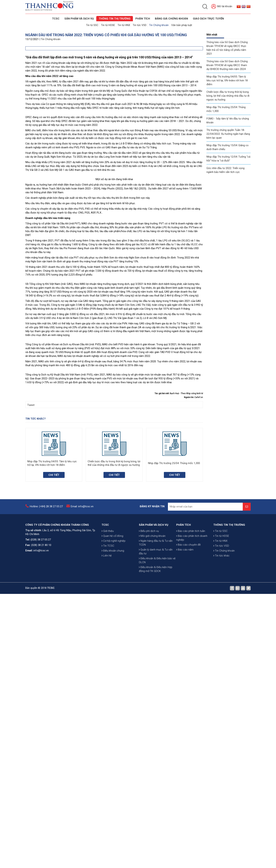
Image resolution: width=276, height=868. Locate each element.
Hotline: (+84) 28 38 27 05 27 (46, 786)
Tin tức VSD (140, 25)
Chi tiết (54, 749)
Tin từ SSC (93, 25)
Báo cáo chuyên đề (188, 847)
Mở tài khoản (222, 7)
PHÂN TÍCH (184, 827)
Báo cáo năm (185, 852)
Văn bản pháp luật (181, 25)
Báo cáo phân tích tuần (191, 833)
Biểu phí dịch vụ (149, 854)
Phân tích (143, 19)
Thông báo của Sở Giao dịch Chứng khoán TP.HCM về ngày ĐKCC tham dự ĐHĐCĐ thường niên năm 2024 (227, 65)
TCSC (56, 19)
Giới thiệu (108, 839)
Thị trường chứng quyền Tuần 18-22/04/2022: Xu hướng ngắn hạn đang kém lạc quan (228, 133)
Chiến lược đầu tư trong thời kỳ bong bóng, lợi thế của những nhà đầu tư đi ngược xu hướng (228, 95)
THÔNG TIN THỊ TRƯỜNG (115, 19)
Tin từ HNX (124, 25)
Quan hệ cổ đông (112, 844)
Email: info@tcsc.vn (82, 786)
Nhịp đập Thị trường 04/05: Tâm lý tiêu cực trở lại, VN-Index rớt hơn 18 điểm (227, 80)
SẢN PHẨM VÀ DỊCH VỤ (79, 19)
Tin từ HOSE (108, 25)
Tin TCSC (108, 854)
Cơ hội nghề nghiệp (114, 849)
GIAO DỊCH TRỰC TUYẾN (208, 19)
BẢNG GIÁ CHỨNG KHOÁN (171, 19)
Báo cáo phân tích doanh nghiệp (192, 840)
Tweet (31, 679)
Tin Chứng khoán (159, 25)
